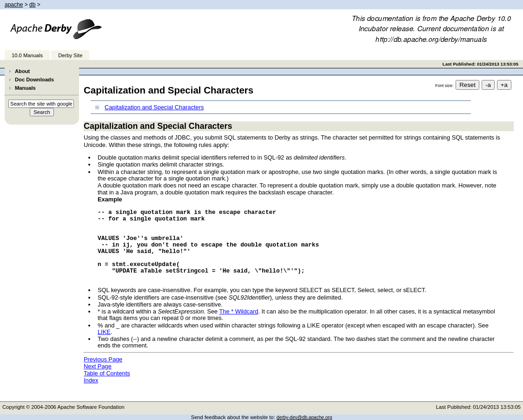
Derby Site (70, 55)
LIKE (104, 332)
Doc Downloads (34, 80)
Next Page (98, 366)
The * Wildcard (239, 311)
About (22, 71)
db (32, 5)
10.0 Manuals (27, 55)
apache (14, 5)
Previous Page (103, 359)
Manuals (25, 88)
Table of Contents (107, 373)
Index (91, 380)
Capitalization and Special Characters (154, 107)
